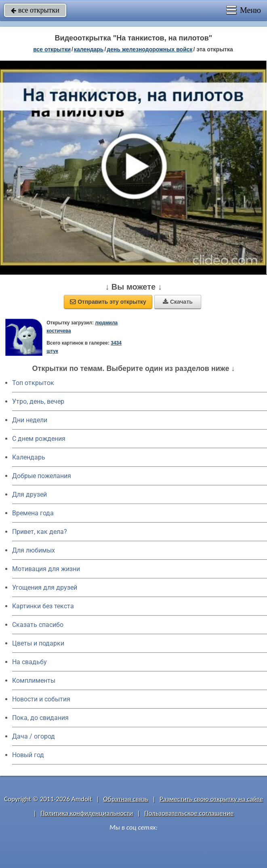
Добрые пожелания (42, 476)
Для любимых (34, 550)
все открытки (35, 10)
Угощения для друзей (45, 587)
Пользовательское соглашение (189, 813)
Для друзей (29, 494)
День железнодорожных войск (149, 49)
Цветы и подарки (38, 643)
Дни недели (30, 420)
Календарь (89, 49)
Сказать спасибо (38, 625)
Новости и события (41, 699)
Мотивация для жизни (46, 569)
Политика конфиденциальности (87, 813)
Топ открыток (33, 383)
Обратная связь (126, 799)
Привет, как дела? (40, 532)
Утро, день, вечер (38, 401)
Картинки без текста (43, 606)
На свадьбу (29, 662)
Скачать (178, 302)
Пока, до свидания (40, 718)
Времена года (33, 513)
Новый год (28, 755)
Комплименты (34, 681)
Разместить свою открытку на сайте (211, 799)
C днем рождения (39, 439)
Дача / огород (34, 736)
